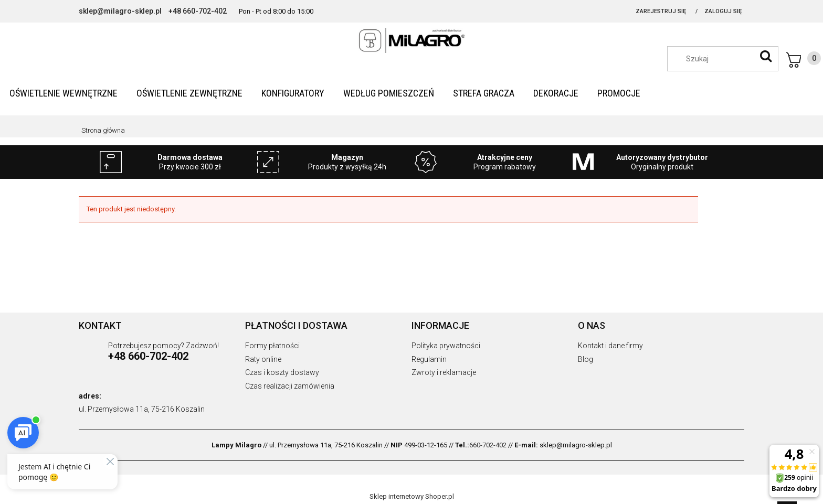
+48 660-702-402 (198, 11)
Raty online (263, 359)
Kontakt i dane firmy (610, 346)
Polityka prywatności (446, 346)
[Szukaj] (766, 56)
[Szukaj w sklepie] (728, 59)
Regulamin (429, 359)
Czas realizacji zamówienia (290, 386)
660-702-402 (488, 445)
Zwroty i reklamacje (444, 372)
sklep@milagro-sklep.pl (120, 11)
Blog (585, 359)
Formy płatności (272, 346)
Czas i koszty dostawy (282, 372)
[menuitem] (64, 93)
